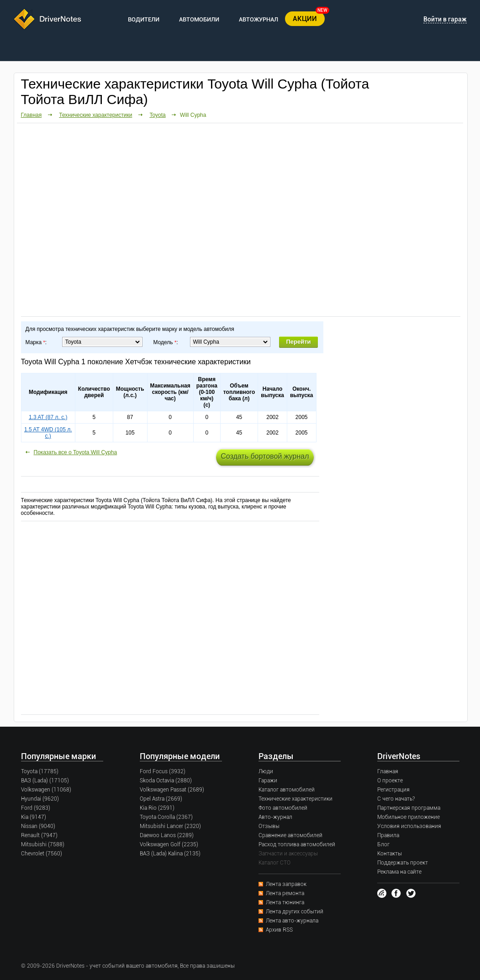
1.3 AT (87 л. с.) (48, 417)
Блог (383, 844)
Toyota (157, 115)
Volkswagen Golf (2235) (169, 844)
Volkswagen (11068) (46, 790)
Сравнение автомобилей (290, 835)
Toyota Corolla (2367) (166, 817)
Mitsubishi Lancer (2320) (170, 826)
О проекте (390, 781)
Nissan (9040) (38, 826)
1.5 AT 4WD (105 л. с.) (48, 433)
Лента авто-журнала (292, 921)
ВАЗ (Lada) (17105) (45, 781)
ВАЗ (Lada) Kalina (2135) (170, 854)
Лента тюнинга (285, 902)
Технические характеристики (95, 115)
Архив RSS (279, 930)
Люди (266, 771)
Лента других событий (295, 912)
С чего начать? (396, 799)
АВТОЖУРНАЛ (258, 19)
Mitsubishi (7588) (43, 844)
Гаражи (268, 781)
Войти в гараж (445, 19)
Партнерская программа (409, 808)
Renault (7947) (39, 835)
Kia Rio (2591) (157, 808)
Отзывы (269, 826)
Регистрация (393, 790)
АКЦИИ (305, 19)
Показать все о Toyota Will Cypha (76, 452)
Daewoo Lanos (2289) (167, 835)
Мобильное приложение (409, 817)
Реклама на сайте (399, 872)
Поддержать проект (403, 863)
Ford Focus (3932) (163, 771)
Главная (32, 115)
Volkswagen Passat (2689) (172, 790)
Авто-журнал (275, 817)
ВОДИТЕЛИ (144, 19)
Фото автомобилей (283, 808)
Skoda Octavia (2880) (166, 781)
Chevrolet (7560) (42, 854)
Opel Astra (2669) (161, 799)
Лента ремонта (285, 893)
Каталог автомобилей (287, 790)
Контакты (390, 854)
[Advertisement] (172, 219)
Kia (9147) (34, 817)
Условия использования (409, 826)
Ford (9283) (36, 808)
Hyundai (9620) (40, 799)
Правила (388, 835)
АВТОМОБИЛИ (199, 19)
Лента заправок (286, 884)
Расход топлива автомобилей (297, 844)
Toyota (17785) (40, 771)
